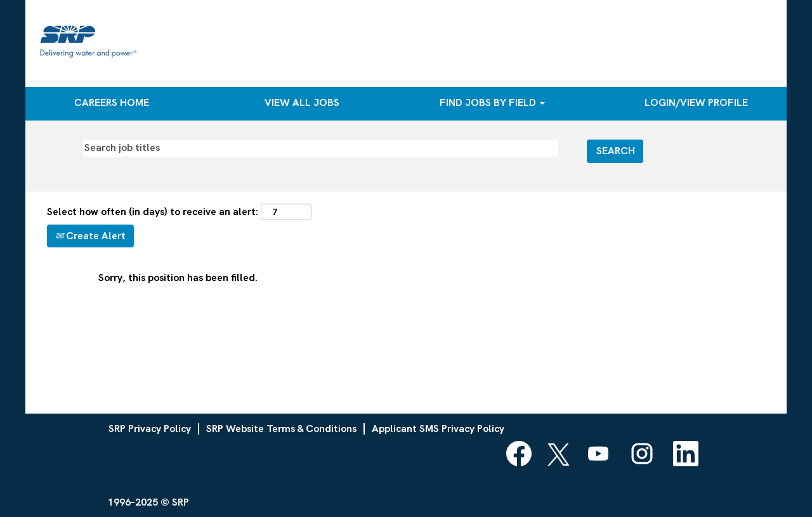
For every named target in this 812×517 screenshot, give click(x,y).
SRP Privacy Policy (150, 429)
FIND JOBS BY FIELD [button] (492, 102)
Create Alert (90, 236)
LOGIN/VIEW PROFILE (696, 102)
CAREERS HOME (112, 102)
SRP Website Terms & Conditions (281, 429)
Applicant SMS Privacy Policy (438, 429)
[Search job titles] (320, 148)
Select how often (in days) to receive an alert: (153, 212)
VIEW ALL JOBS (302, 102)
